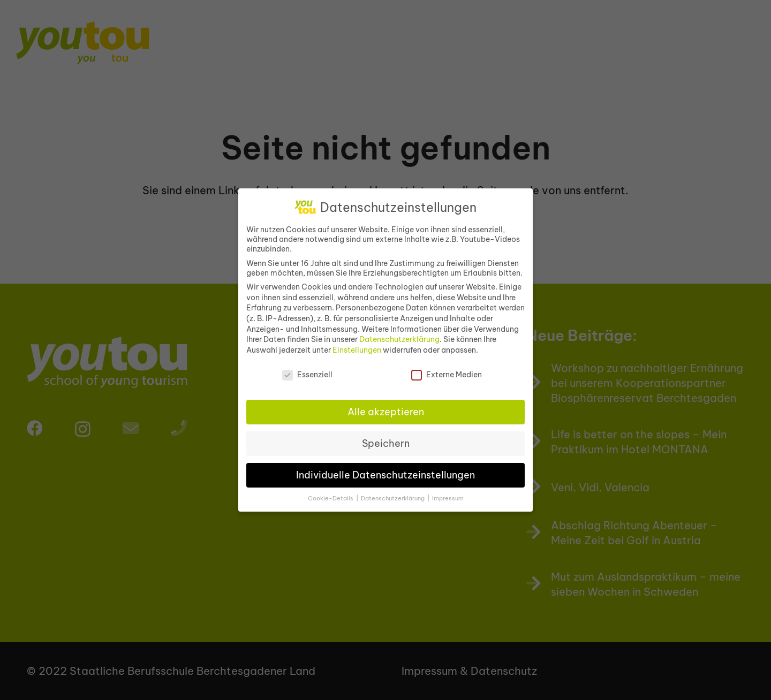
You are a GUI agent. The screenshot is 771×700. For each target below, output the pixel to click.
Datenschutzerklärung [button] (394, 493)
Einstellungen (357, 345)
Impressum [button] (448, 493)
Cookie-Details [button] (331, 493)
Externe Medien (447, 369)
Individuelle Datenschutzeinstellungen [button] (385, 470)
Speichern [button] (386, 438)
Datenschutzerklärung (399, 334)
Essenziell (307, 369)
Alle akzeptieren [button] (386, 406)
